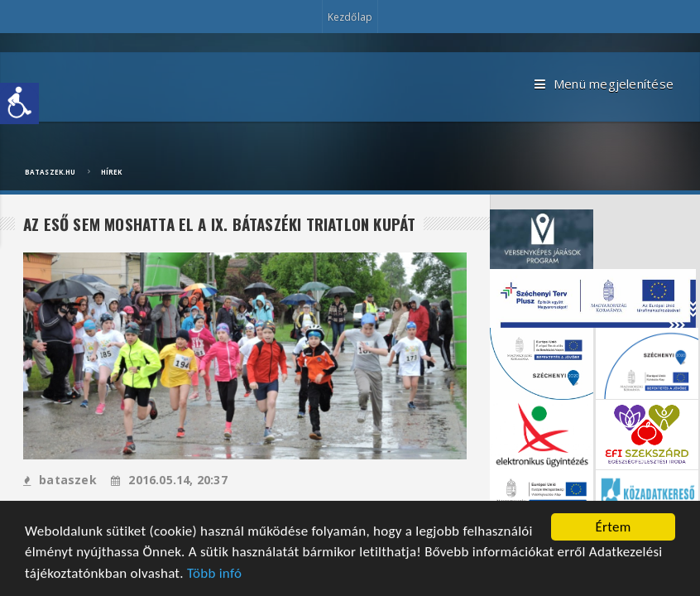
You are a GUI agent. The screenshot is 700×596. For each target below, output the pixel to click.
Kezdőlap (350, 17)
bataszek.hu (50, 172)
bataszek (60, 480)
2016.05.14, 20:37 (169, 480)
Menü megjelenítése (604, 84)
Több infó (214, 574)
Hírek (112, 172)
